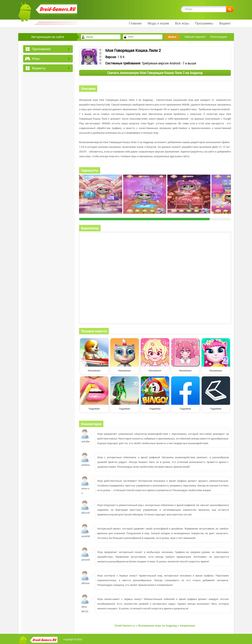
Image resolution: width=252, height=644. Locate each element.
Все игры (182, 23)
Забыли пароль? (195, 37)
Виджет (225, 23)
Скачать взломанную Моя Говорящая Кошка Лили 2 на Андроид (155, 73)
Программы (204, 23)
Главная (135, 23)
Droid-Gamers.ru (125, 626)
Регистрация (219, 37)
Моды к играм (158, 23)
